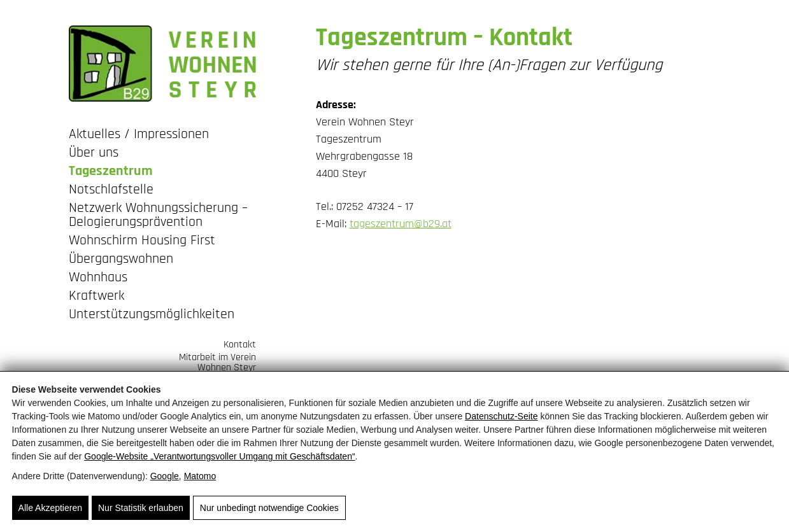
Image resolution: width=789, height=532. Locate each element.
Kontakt (240, 344)
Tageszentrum (111, 172)
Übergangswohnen (121, 260)
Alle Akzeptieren (50, 508)
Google (165, 476)
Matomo (200, 476)
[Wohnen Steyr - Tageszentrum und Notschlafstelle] (162, 64)
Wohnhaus (98, 278)
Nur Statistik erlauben (141, 508)
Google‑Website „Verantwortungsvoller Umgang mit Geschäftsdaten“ (219, 456)
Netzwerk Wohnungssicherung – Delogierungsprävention (158, 216)
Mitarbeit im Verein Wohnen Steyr (217, 362)
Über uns (94, 154)
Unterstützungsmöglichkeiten (152, 315)
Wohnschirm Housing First (142, 241)
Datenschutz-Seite (501, 416)
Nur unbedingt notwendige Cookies (269, 508)
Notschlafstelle (111, 191)
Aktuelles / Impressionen (139, 135)
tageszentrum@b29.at (401, 224)
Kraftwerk (96, 297)
